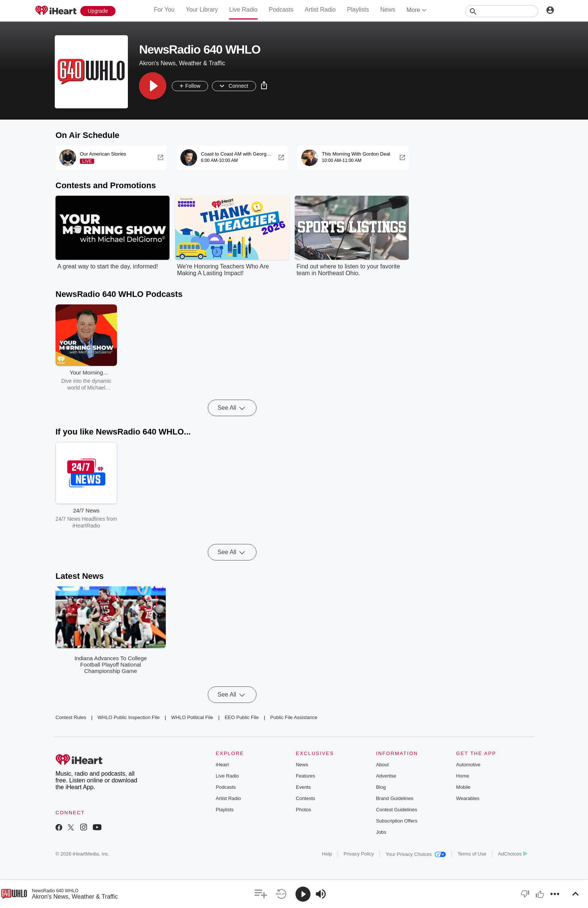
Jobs (381, 832)
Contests (305, 798)
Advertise (386, 776)
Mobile (463, 787)
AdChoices (512, 854)
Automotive (468, 765)
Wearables (468, 798)
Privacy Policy (359, 854)
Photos (303, 810)
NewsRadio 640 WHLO (55, 891)
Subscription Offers (397, 821)
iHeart (222, 765)
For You (164, 10)
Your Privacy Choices (416, 854)
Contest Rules (71, 717)
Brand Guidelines (395, 798)
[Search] (502, 11)
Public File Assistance (294, 717)
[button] (153, 86)
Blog (381, 787)
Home (463, 776)
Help (327, 854)
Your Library (202, 10)
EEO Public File (242, 717)
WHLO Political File (192, 717)
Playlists (358, 10)
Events (303, 787)
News (388, 10)
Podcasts (281, 10)
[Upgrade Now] (98, 11)
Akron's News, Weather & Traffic (75, 897)
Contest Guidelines (397, 810)
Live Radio (243, 10)
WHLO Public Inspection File (128, 717)
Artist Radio (320, 10)
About (382, 765)
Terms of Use (472, 854)
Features (305, 776)
